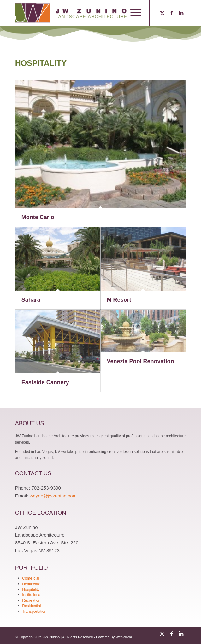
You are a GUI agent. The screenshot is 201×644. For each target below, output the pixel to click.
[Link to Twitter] (162, 13)
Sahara (31, 300)
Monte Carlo (38, 217)
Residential (31, 606)
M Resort (119, 300)
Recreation (31, 600)
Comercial (31, 578)
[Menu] (133, 13)
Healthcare (31, 584)
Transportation (34, 612)
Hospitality (31, 589)
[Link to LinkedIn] (181, 13)
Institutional (32, 595)
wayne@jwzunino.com (53, 496)
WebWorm (124, 637)
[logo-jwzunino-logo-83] (83, 13)
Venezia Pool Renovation (141, 361)
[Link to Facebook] (172, 13)
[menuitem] (133, 13)
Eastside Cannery (45, 382)
